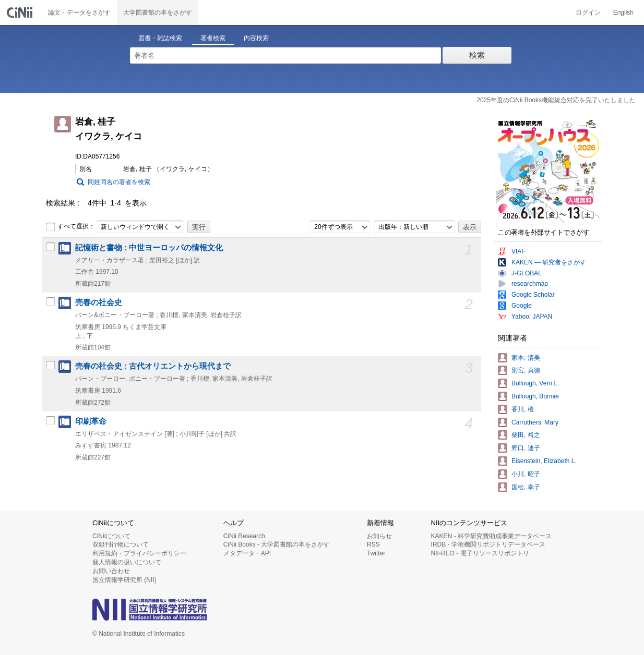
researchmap (530, 284)
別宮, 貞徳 (526, 370)
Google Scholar (533, 295)
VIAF (518, 251)
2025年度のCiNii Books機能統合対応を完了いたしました (556, 100)
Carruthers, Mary (535, 422)
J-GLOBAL (527, 273)
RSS (373, 544)
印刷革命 (91, 421)
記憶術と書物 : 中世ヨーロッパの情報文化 (149, 248)
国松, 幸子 (526, 487)
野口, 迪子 (526, 448)
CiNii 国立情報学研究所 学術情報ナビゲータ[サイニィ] (21, 13)
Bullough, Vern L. (535, 383)
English (623, 13)
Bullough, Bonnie (535, 396)
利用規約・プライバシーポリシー (139, 553)
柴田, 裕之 (526, 435)
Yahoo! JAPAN (532, 317)
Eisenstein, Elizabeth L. (544, 461)
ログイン (588, 13)
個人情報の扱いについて (127, 562)
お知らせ (379, 536)
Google (522, 306)
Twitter (376, 553)
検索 (477, 55)
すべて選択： (70, 227)
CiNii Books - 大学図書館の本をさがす (277, 544)
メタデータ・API (247, 553)
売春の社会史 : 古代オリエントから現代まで (153, 366)
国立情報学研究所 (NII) (124, 580)
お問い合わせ (111, 571)
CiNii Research (244, 536)
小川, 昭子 (526, 474)
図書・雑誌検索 (160, 38)
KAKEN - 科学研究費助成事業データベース (491, 536)
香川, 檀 (523, 409)
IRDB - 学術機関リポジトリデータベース (488, 544)
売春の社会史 (99, 302)
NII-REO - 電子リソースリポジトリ (480, 553)
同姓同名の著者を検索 (119, 182)
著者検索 (213, 38)
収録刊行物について (121, 544)
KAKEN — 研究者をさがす (549, 262)
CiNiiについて (111, 536)
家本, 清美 (526, 358)
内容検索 (256, 38)
